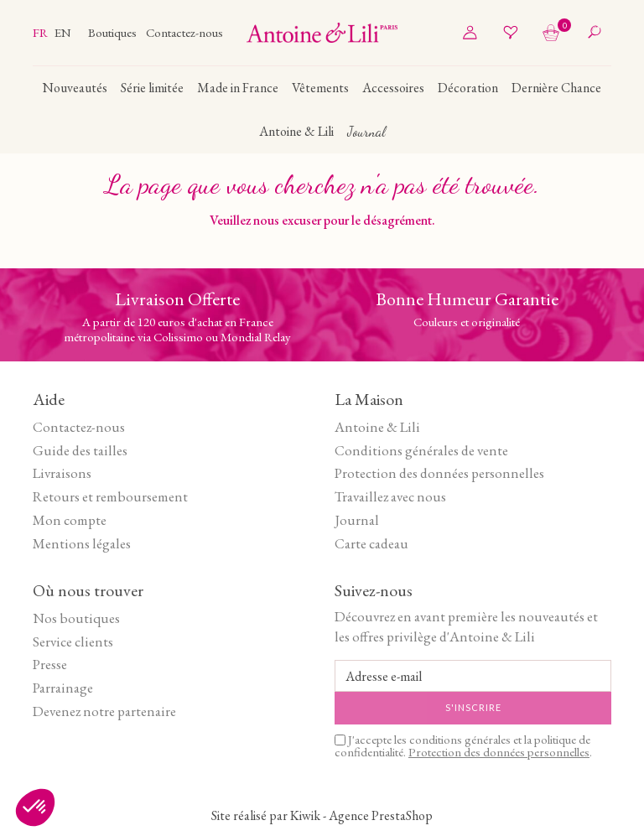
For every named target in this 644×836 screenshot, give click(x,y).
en (63, 32)
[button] (35, 807)
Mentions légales (82, 543)
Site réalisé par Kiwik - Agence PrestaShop (322, 815)
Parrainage (63, 688)
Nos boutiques (76, 618)
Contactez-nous (184, 32)
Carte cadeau (371, 543)
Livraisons (62, 473)
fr (42, 32)
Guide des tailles (80, 450)
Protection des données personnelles (439, 473)
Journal (357, 520)
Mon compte (70, 520)
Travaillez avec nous (390, 496)
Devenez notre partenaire (104, 711)
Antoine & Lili (377, 427)
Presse (50, 664)
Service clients (73, 641)
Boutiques (114, 32)
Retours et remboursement (110, 496)
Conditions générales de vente (421, 450)
